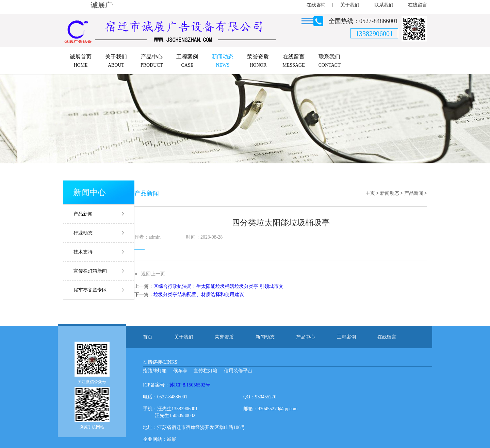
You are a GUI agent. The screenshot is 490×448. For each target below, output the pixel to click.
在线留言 (418, 5)
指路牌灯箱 (155, 371)
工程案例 (346, 337)
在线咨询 (316, 5)
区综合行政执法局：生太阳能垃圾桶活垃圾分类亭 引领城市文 (218, 286)
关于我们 (350, 5)
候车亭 (180, 371)
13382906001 (374, 34)
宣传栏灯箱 (206, 371)
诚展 (171, 439)
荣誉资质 (224, 337)
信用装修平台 (238, 371)
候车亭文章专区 (90, 290)
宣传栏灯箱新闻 (90, 271)
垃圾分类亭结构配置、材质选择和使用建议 (199, 295)
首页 (148, 337)
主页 (370, 193)
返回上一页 (153, 274)
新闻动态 (390, 193)
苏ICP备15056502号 (190, 385)
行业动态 (83, 233)
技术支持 (83, 252)
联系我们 (384, 5)
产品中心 (306, 337)
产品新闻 (83, 214)
